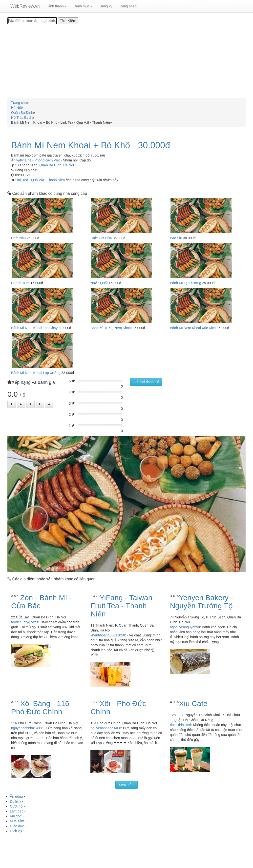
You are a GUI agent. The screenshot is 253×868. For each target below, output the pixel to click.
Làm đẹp (17, 811)
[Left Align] (12, 404)
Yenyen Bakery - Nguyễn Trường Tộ (202, 602)
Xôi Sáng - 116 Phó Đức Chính (40, 708)
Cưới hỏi (17, 806)
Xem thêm (126, 785)
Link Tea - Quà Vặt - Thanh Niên (41, 180)
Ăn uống (16, 796)
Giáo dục (17, 826)
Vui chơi (16, 816)
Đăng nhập (128, 6)
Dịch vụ (16, 831)
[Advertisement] (126, 61)
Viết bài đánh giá (146, 382)
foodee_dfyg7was (25, 622)
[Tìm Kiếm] (68, 21)
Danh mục (83, 6)
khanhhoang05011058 (108, 635)
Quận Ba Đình (50, 165)
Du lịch (15, 801)
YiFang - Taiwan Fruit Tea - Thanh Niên (121, 606)
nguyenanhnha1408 (26, 728)
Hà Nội (69, 165)
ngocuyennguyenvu (185, 627)
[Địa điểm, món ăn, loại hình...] (32, 21)
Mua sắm (17, 821)
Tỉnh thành (57, 6)
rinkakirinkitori (181, 725)
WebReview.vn (25, 6)
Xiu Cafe (193, 703)
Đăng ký (106, 6)
